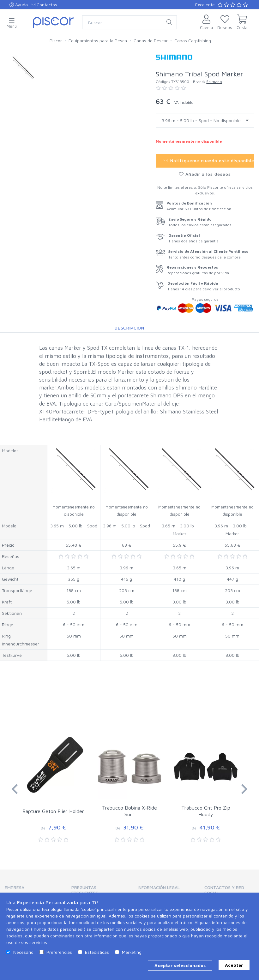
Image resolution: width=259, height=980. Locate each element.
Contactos (44, 5)
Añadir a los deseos (205, 174)
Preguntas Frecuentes (85, 890)
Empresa (15, 887)
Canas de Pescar (151, 41)
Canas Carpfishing (193, 41)
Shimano (214, 82)
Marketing (132, 952)
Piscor (56, 41)
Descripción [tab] (129, 328)
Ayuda (19, 5)
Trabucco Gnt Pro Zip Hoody (206, 811)
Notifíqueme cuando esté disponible (209, 160)
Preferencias (59, 952)
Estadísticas (97, 952)
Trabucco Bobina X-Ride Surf (129, 811)
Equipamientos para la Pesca (98, 41)
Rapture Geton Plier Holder (53, 811)
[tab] (30, 890)
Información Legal (159, 887)
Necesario (23, 952)
